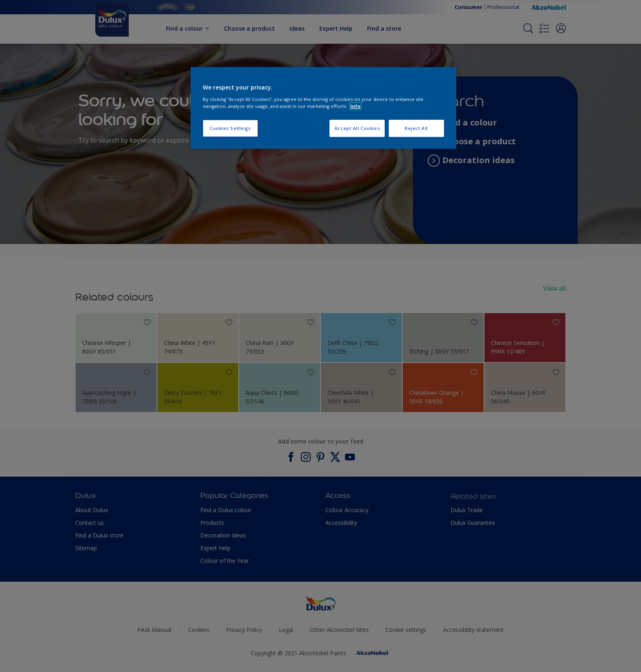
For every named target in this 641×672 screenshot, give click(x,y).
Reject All (416, 128)
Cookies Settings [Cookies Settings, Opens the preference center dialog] (230, 128)
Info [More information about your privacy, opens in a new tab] (355, 106)
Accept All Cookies (357, 128)
